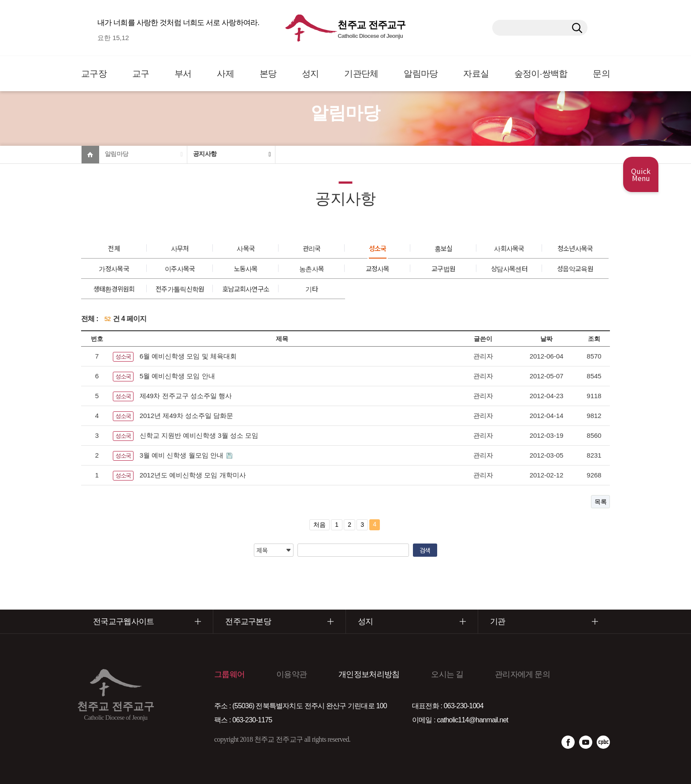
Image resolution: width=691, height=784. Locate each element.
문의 (601, 74)
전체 (114, 248)
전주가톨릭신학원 (180, 289)
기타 (312, 289)
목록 (600, 502)
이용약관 (292, 674)
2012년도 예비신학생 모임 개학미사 (193, 475)
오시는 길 (447, 674)
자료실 (476, 74)
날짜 (546, 339)
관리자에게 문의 (522, 674)
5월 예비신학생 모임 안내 (177, 376)
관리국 (312, 248)
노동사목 (246, 268)
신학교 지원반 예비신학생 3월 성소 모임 (199, 435)
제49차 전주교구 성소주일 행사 (186, 396)
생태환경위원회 (114, 289)
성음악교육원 (575, 268)
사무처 (180, 248)
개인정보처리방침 (369, 674)
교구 (141, 74)
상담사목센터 (509, 268)
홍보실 (444, 248)
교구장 (94, 74)
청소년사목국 (575, 248)
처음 (319, 525)
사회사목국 (509, 248)
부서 (183, 74)
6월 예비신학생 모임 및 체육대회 (188, 356)
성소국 (378, 248)
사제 (225, 74)
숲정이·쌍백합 (541, 74)
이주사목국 (180, 268)
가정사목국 (114, 268)
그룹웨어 (229, 674)
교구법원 (443, 268)
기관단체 (361, 74)
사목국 (246, 248)
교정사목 (378, 268)
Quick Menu (641, 174)
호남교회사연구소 (246, 289)
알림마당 (421, 74)
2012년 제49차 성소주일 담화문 (187, 416)
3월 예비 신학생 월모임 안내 (182, 455)
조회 (594, 339)
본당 (268, 74)
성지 (310, 74)
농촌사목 (312, 268)
